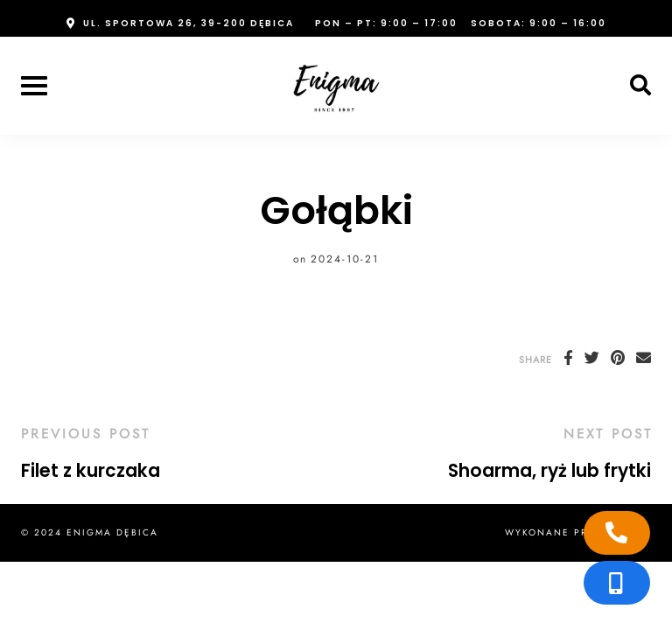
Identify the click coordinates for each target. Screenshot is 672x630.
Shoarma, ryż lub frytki (549, 471)
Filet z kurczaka (91, 471)
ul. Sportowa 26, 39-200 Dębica (189, 23)
